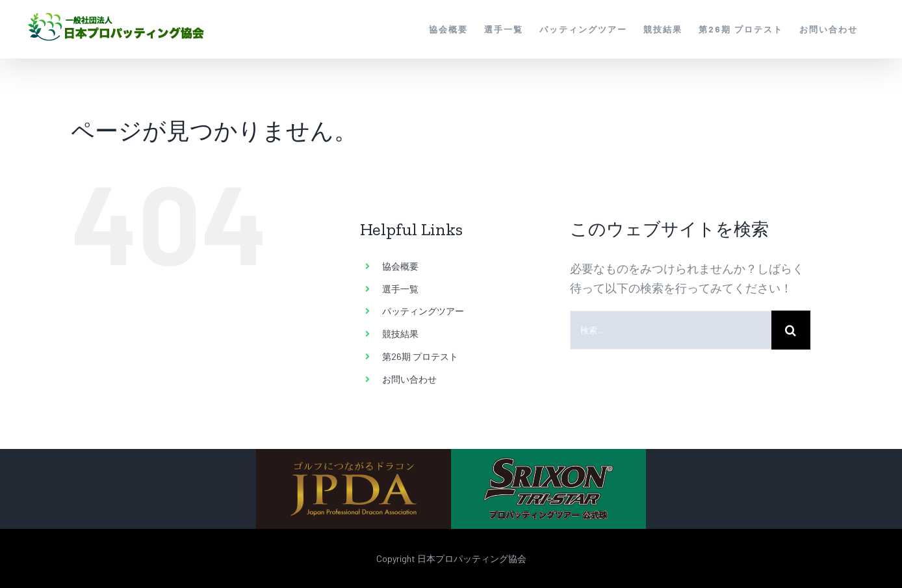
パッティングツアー (423, 311)
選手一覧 (400, 289)
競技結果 (400, 334)
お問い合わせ (409, 379)
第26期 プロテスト (420, 356)
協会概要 (400, 266)
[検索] (791, 330)
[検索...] (671, 330)
